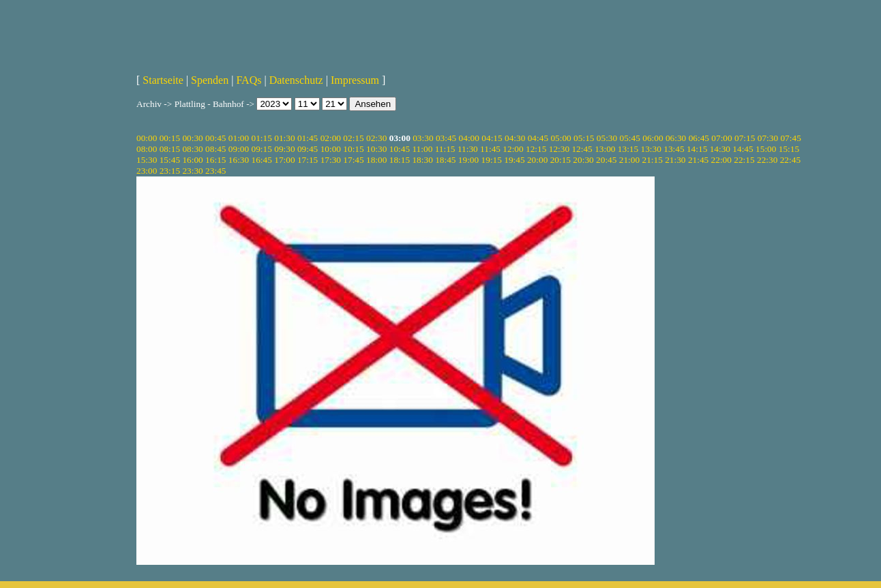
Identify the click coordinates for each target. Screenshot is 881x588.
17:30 (331, 160)
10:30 (376, 149)
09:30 (284, 149)
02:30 (376, 138)
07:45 (790, 138)
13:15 (628, 149)
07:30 (768, 138)
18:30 (422, 160)
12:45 (582, 149)
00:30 (192, 138)
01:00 (239, 138)
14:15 (697, 149)
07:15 (745, 138)
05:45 (630, 138)
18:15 (400, 160)
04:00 (469, 138)
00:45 (215, 138)
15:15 (789, 149)
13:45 (674, 149)
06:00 (653, 138)
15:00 (766, 149)
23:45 (215, 171)
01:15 (262, 138)
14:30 (720, 149)
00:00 (147, 138)
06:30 (676, 138)
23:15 (170, 171)
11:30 (468, 149)
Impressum (355, 80)
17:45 (353, 160)
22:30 (767, 160)
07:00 (721, 138)
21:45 (698, 160)
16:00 (192, 160)
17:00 (284, 160)
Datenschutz (296, 80)
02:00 (331, 138)
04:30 (515, 138)
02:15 (353, 138)
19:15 (492, 160)
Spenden (210, 80)
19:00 (468, 160)
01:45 (308, 138)
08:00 (147, 149)
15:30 (147, 160)
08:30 (192, 149)
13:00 (605, 149)
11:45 (490, 149)
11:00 (422, 149)
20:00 (537, 160)
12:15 (536, 149)
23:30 (192, 171)
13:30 (651, 149)
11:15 (445, 149)
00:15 (170, 138)
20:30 (583, 160)
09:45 (308, 149)
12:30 (559, 149)
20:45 (606, 160)
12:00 (513, 149)
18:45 (445, 160)
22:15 (744, 160)
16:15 (215, 160)
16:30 (239, 160)
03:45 (446, 138)
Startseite (163, 80)
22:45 (790, 160)
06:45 (699, 138)
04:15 (492, 138)
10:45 (400, 149)
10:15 (353, 149)
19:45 (514, 160)
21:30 (675, 160)
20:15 (561, 160)
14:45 (743, 149)
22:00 (721, 160)
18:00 (376, 160)
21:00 (629, 160)
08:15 (170, 149)
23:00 (147, 171)
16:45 (262, 160)
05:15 (584, 138)
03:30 (423, 138)
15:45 (170, 160)
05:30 (607, 138)
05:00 (561, 138)
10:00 (331, 149)
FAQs (249, 80)
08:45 (215, 149)
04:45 (538, 138)
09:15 (262, 149)
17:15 (308, 160)
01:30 (284, 138)
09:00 (239, 149)
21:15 (652, 160)
